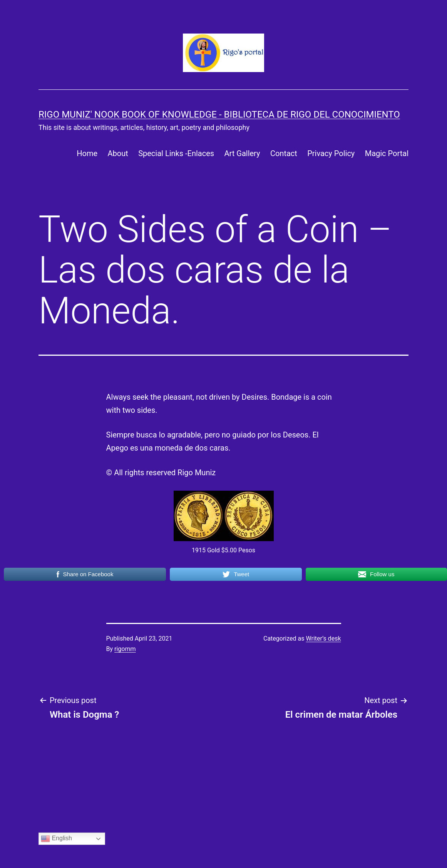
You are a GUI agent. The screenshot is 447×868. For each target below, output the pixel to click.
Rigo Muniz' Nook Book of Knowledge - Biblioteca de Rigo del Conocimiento (219, 114)
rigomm (125, 649)
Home (87, 153)
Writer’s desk (323, 638)
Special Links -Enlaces (176, 153)
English (56, 839)
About (118, 153)
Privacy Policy (331, 153)
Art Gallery (242, 153)
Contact (284, 153)
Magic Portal (387, 153)
